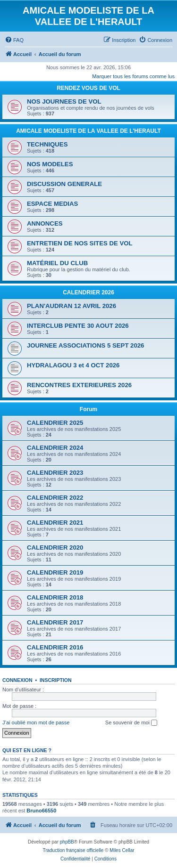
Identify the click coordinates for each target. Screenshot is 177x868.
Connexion (17, 680)
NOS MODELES (50, 164)
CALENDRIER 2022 (55, 498)
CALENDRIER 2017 (55, 622)
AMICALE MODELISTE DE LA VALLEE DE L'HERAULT (88, 131)
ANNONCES (45, 223)
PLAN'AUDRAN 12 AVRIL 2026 (72, 306)
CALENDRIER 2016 (55, 647)
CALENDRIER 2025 (55, 423)
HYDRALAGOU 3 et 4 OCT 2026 (73, 365)
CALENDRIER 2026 (88, 292)
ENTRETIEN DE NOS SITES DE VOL (80, 243)
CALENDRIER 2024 (55, 448)
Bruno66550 (41, 811)
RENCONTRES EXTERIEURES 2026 (79, 385)
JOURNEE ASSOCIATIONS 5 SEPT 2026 (85, 345)
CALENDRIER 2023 (55, 473)
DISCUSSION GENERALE (64, 184)
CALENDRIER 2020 (55, 548)
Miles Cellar (122, 850)
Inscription (56, 680)
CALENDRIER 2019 (55, 572)
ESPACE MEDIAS (52, 204)
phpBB (67, 842)
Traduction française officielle (73, 850)
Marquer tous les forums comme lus (133, 76)
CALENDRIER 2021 (55, 523)
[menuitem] (14, 40)
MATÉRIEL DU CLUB (57, 263)
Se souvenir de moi (131, 723)
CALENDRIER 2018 (55, 597)
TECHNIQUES (47, 144)
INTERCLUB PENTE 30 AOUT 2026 (78, 326)
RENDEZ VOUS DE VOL (88, 88)
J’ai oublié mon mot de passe (36, 722)
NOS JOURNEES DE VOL (64, 101)
